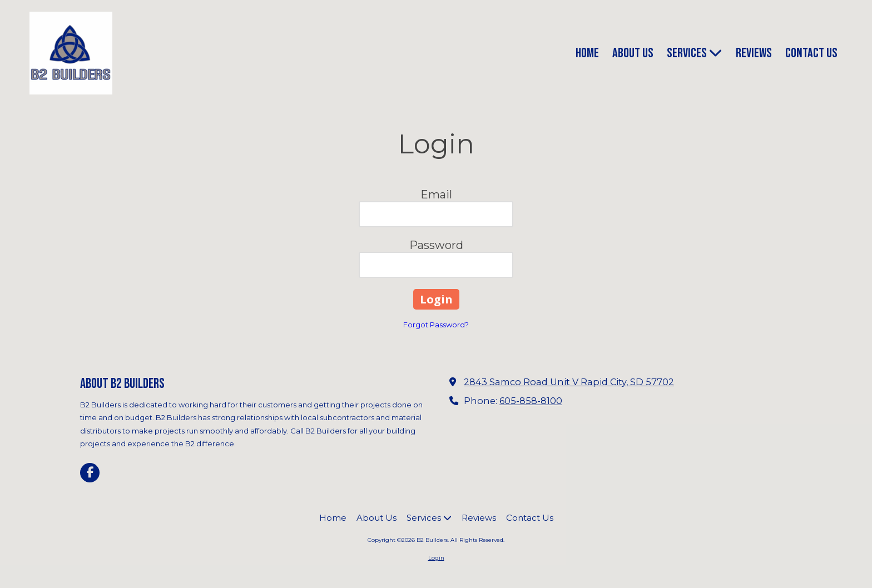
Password (436, 245)
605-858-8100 (531, 401)
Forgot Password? (436, 325)
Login (436, 558)
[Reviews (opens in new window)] (754, 54)
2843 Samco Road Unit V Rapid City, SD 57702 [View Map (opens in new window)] (569, 382)
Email (436, 195)
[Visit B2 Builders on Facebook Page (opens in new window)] (90, 473)
